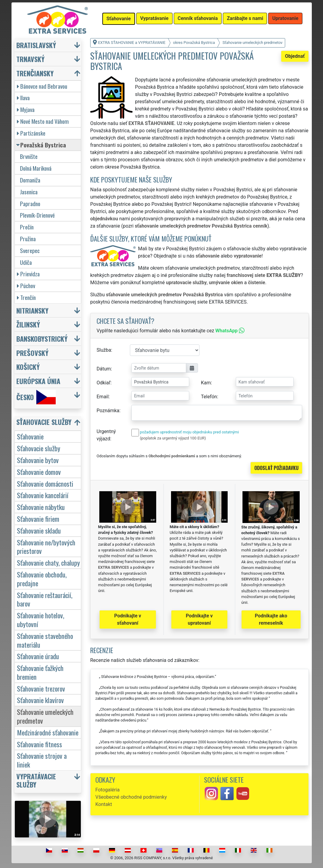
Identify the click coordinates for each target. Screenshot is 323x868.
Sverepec (30, 250)
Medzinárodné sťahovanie (48, 732)
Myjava (26, 109)
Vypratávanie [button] (154, 18)
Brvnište (29, 156)
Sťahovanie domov (39, 472)
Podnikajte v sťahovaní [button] (128, 619)
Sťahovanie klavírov (40, 700)
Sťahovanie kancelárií (43, 495)
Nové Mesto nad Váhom (43, 121)
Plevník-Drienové (37, 215)
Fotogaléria (107, 790)
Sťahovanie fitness (40, 744)
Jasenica (29, 192)
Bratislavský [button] (36, 45)
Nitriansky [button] (32, 310)
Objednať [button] (295, 56)
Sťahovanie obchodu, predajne (42, 579)
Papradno (30, 204)
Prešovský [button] (32, 353)
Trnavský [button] (30, 59)
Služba (104, 350)
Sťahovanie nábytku (41, 507)
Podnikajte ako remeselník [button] (271, 619)
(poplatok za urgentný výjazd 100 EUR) (173, 438)
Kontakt (104, 804)
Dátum (104, 369)
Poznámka (108, 411)
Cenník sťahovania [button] (198, 18)
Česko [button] (36, 397)
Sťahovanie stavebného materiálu (45, 640)
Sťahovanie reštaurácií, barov (45, 599)
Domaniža (30, 180)
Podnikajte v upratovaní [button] (199, 619)
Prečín (27, 227)
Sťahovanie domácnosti (45, 483)
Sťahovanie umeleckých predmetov (45, 716)
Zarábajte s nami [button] (245, 18)
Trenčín (26, 297)
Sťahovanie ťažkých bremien (40, 672)
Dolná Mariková (36, 168)
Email (103, 397)
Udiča (26, 262)
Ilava (23, 98)
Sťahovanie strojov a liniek (42, 760)
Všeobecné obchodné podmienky (131, 797)
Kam (206, 383)
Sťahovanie (30, 436)
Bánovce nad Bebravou (42, 86)
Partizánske (31, 133)
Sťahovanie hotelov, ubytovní (41, 620)
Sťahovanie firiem (38, 519)
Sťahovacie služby (39, 448)
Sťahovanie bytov (38, 460)
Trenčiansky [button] (35, 73)
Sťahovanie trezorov (41, 688)
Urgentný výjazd (106, 435)
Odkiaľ (104, 383)
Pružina (28, 239)
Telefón (209, 397)
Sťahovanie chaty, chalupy (48, 562)
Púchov (26, 286)
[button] (49, 423)
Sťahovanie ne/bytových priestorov (46, 547)
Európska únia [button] (38, 381)
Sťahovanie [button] (119, 19)
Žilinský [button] (28, 324)
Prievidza (28, 274)
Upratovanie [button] (285, 18)
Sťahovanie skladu (39, 530)
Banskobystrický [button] (42, 339)
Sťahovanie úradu (38, 656)
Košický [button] (28, 367)
